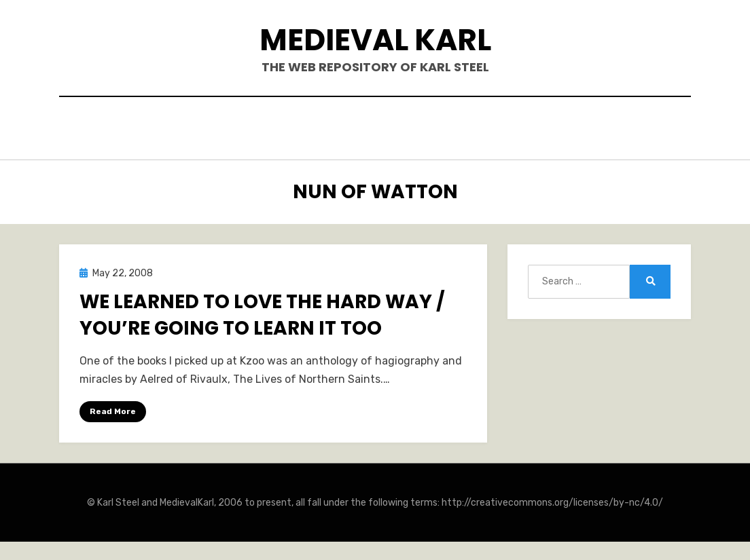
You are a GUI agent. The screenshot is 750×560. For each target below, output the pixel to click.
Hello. (216, 127)
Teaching (524, 127)
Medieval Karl (375, 40)
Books (273, 127)
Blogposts (443, 127)
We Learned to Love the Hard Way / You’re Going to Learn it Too (262, 311)
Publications (351, 127)
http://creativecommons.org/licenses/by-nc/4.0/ (552, 499)
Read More (113, 407)
